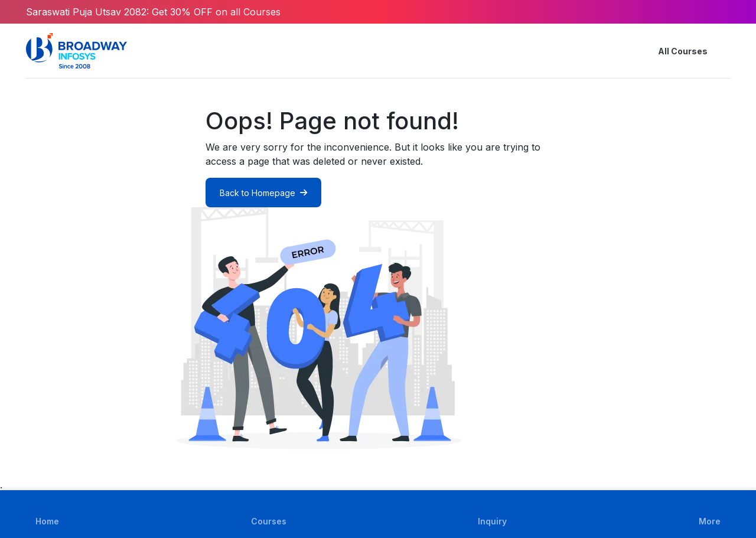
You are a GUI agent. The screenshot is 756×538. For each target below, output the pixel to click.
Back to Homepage (263, 193)
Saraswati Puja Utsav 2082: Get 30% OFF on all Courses (153, 12)
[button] (723, 51)
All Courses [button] (673, 51)
